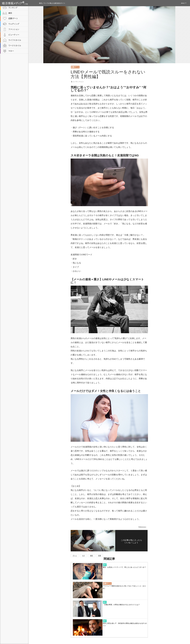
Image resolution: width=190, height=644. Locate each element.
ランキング (13, 8)
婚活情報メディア (20, 3)
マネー (11, 51)
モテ (84, 556)
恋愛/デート (75, 67)
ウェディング (14, 24)
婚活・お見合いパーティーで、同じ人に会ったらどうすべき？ (124, 567)
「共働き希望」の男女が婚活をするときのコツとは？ (122, 605)
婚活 (92, 556)
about (183, 3)
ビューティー (14, 35)
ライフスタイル (15, 40)
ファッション (14, 29)
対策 (100, 556)
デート (75, 556)
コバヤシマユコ (78, 82)
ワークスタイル (15, 46)
